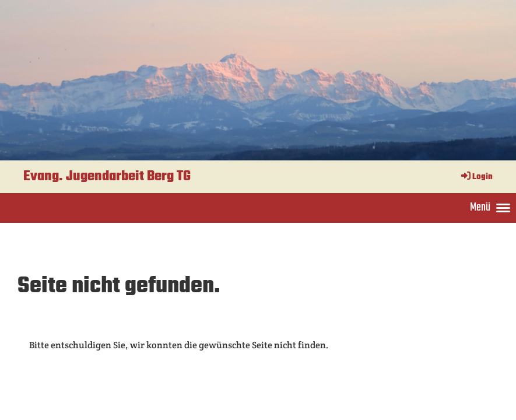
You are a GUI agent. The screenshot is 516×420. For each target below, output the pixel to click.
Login (476, 177)
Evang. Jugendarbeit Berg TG (107, 177)
